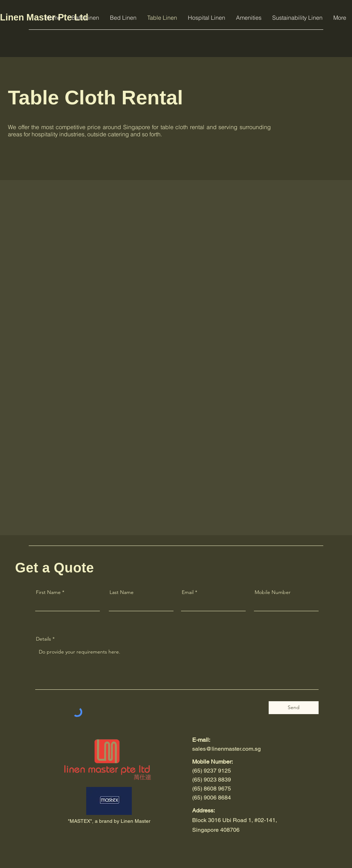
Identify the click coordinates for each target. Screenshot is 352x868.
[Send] (294, 708)
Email (188, 592)
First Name (48, 592)
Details (43, 639)
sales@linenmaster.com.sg (226, 749)
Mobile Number (273, 592)
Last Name (122, 592)
